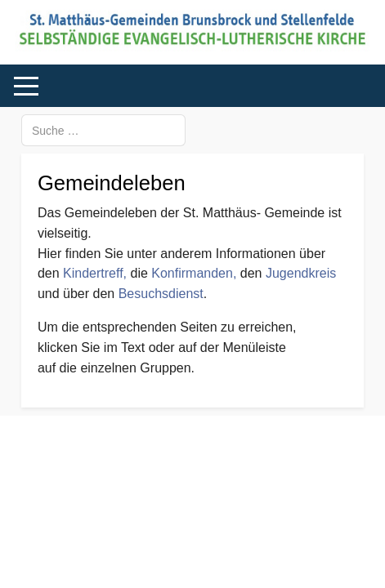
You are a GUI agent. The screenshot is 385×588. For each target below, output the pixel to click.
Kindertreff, (95, 273)
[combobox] (103, 130)
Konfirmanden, (196, 273)
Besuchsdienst (161, 294)
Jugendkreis (301, 273)
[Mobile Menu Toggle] (26, 87)
